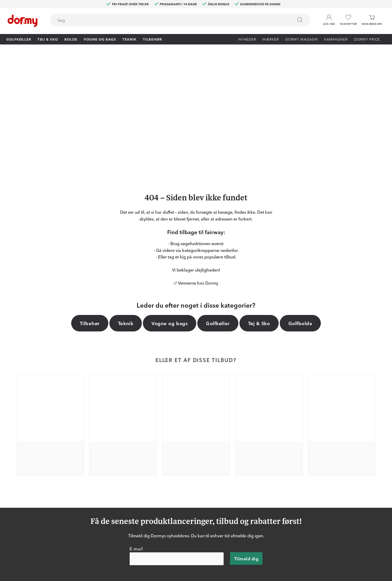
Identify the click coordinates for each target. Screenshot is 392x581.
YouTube (117, 505)
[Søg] (300, 20)
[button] (329, 18)
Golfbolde (300, 199)
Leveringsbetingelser (259, 498)
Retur (186, 475)
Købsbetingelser (255, 490)
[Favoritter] (348, 20)
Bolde (71, 39)
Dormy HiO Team (125, 475)
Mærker (271, 39)
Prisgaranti (190, 483)
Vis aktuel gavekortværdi (203, 505)
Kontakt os (191, 467)
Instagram (118, 490)
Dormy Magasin (302, 39)
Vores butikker (194, 490)
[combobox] (180, 20)
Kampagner (336, 39)
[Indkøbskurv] (372, 20)
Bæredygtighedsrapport (262, 505)
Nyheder (247, 39)
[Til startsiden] (23, 21)
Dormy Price (367, 39)
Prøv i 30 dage (253, 467)
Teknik (130, 39)
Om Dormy (251, 475)
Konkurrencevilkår (257, 483)
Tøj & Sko (48, 39)
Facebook (118, 483)
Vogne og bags (100, 39)
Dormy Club (120, 467)
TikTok (115, 498)
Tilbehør (152, 39)
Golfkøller (19, 39)
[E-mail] (177, 435)
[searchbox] (168, 20)
